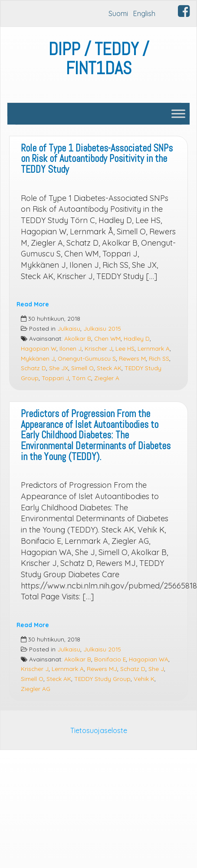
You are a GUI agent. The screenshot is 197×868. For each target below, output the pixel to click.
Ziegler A (107, 378)
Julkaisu (69, 328)
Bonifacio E (110, 659)
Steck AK (109, 368)
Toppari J (55, 378)
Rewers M (132, 358)
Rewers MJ (102, 669)
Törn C (82, 378)
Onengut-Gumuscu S (87, 358)
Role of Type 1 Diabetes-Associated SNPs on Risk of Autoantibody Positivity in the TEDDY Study (97, 159)
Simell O (82, 368)
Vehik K (144, 679)
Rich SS (159, 358)
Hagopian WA (149, 659)
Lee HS (125, 348)
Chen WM (107, 338)
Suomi (118, 13)
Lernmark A (154, 348)
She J (156, 669)
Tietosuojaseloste (99, 730)
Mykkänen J (38, 358)
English (144, 13)
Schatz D (33, 368)
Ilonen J (71, 348)
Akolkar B (78, 338)
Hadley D (137, 338)
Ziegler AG (36, 689)
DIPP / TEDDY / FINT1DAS (99, 59)
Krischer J (98, 348)
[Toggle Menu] (178, 113)
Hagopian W (39, 348)
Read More (33, 304)
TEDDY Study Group (102, 679)
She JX (59, 368)
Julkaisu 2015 (102, 328)
